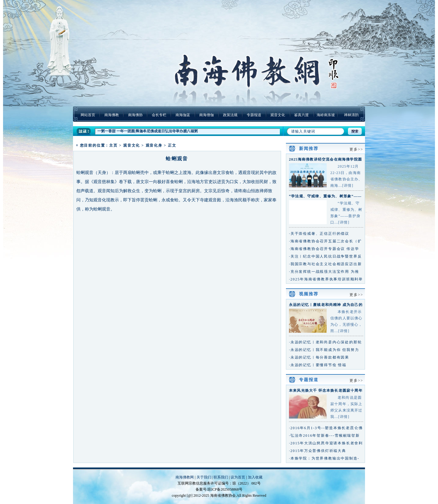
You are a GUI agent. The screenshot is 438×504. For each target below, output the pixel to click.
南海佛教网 (185, 477)
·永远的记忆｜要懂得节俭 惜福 (318, 365)
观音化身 (154, 145)
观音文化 (278, 115)
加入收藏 (255, 477)
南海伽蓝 (183, 115)
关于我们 (204, 477)
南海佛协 (135, 115)
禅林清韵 (351, 115)
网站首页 (88, 115)
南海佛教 (112, 115)
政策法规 (230, 115)
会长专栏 (159, 115)
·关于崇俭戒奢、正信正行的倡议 (319, 234)
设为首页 (238, 477)
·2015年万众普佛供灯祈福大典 (318, 451)
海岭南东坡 (326, 115)
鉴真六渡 (301, 115)
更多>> (356, 149)
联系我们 (221, 477)
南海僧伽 (207, 115)
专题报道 (254, 115)
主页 (113, 145)
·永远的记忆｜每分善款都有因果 (319, 357)
